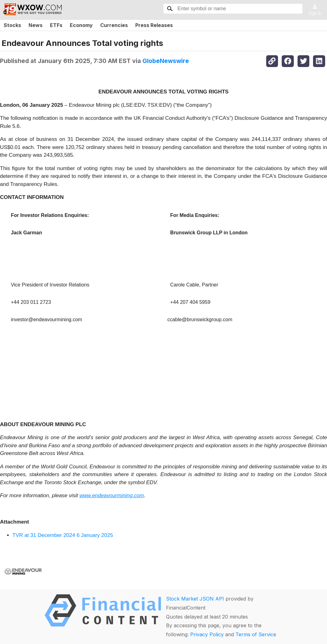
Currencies (114, 25)
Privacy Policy (207, 634)
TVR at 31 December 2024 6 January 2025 (63, 535)
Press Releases (154, 25)
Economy (81, 25)
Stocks (12, 25)
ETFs (56, 25)
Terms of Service (256, 634)
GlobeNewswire (166, 61)
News (36, 25)
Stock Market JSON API (195, 599)
